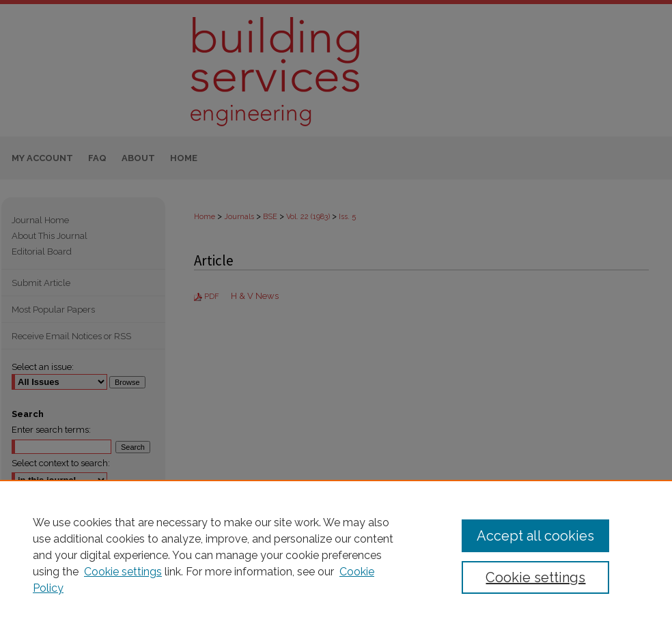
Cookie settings (123, 572)
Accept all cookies (535, 536)
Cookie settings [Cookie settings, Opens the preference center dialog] (535, 577)
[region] (336, 555)
